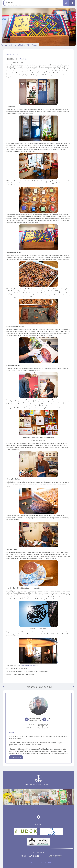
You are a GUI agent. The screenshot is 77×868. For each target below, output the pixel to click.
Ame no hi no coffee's (29, 665)
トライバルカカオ (24, 59)
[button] (72, 3)
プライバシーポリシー (47, 862)
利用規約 (30, 862)
